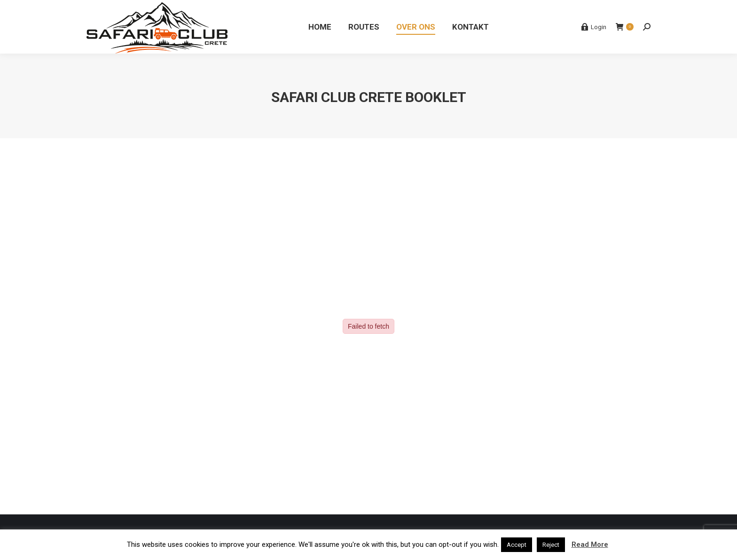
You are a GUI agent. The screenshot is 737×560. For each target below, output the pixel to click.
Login (594, 27)
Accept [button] (517, 545)
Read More (590, 544)
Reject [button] (551, 545)
